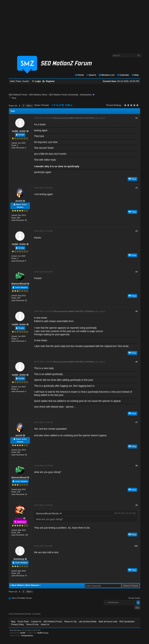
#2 (136, 188)
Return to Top (70, 622)
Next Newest (32, 585)
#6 (136, 362)
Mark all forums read (108, 622)
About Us (45, 624)
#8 (136, 466)
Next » (29, 106)
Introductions (86, 95)
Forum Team (23, 622)
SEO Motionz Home (38, 95)
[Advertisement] (74, 25)
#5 (136, 311)
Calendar (123, 75)
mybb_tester (19, 131)
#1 (136, 118)
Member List (106, 75)
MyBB (23, 633)
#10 (136, 546)
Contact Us (36, 622)
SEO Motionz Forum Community (64, 95)
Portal (79, 75)
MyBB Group (43, 633)
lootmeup (19, 559)
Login (36, 81)
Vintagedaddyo (27, 636)
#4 (136, 272)
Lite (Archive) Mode (88, 622)
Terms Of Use (32, 624)
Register (49, 81)
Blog (13, 622)
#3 (136, 231)
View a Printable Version (22, 598)
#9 (136, 505)
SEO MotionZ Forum (18, 95)
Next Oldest (18, 585)
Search (91, 75)
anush (19, 201)
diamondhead (19, 284)
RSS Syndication (127, 622)
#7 (136, 422)
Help (135, 75)
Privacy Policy (18, 624)
